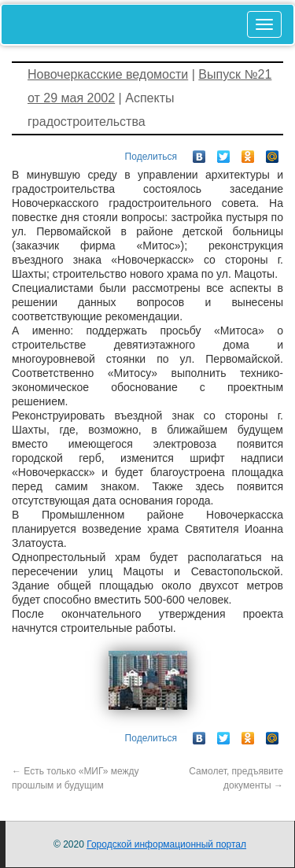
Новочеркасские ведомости (108, 74)
